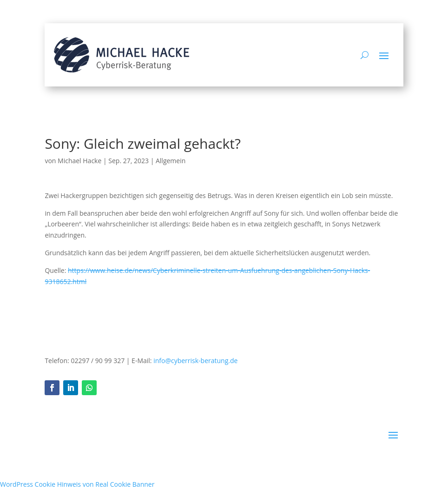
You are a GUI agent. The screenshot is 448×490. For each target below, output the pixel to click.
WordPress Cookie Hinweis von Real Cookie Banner (77, 484)
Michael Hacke (79, 161)
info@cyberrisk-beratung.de (195, 361)
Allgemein (171, 161)
